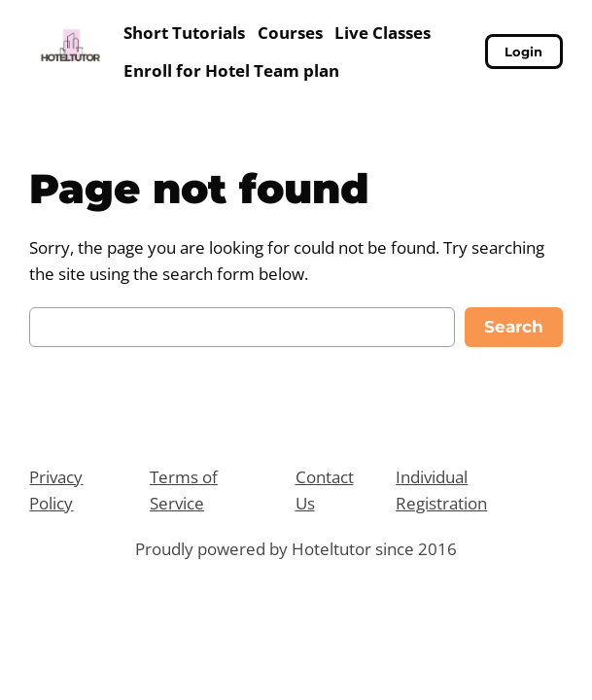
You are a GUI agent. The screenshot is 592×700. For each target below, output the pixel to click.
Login (523, 52)
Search (514, 327)
